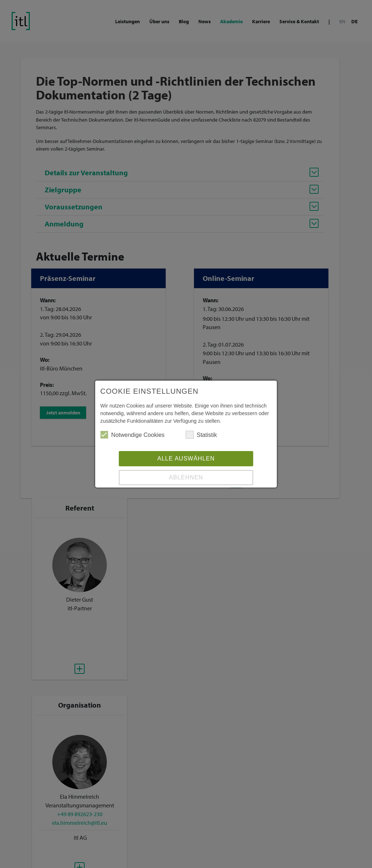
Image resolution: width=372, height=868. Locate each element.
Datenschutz (199, 507)
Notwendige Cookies (133, 419)
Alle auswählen (186, 443)
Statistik (202, 419)
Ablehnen (186, 461)
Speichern (186, 480)
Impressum (171, 507)
